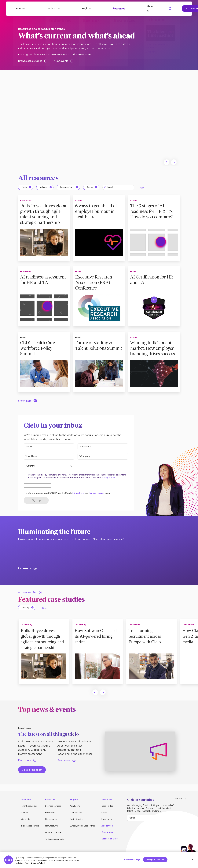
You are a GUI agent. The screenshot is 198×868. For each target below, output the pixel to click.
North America (77, 819)
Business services (53, 806)
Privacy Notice (108, 483)
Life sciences (51, 819)
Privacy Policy (79, 499)
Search (152, 9)
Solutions (39, 9)
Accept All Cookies (155, 860)
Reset (142, 188)
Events (104, 813)
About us (136, 9)
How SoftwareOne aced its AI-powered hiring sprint (97, 642)
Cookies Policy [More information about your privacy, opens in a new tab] (38, 863)
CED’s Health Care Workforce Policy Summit (39, 354)
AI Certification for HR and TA (153, 286)
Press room (107, 819)
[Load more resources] (28, 407)
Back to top (181, 799)
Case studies (107, 806)
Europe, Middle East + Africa (83, 826)
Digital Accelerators (30, 826)
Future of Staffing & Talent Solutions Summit (95, 354)
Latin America (76, 813)
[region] (99, 860)
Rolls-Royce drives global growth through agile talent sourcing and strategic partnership (43, 217)
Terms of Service (97, 499)
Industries (63, 9)
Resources (111, 9)
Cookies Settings (132, 860)
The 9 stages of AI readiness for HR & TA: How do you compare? (153, 211)
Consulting (26, 819)
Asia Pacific (75, 806)
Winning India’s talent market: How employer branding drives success (154, 354)
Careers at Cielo (110, 839)
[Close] (193, 860)
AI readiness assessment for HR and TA (43, 288)
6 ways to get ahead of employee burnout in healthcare (97, 211)
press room (84, 55)
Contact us (174, 9)
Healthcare (50, 813)
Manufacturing (52, 826)
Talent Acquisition (29, 806)
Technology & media (55, 839)
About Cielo (107, 826)
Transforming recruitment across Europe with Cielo (146, 642)
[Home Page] (18, 9)
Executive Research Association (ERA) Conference (95, 288)
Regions (87, 9)
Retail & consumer (53, 833)
